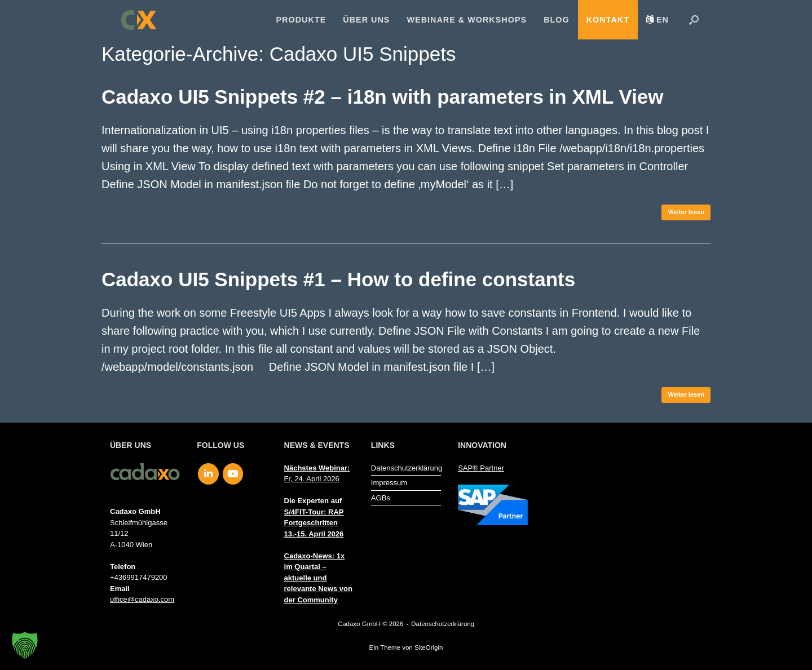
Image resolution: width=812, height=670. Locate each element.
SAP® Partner (481, 468)
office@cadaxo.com (142, 599)
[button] (694, 20)
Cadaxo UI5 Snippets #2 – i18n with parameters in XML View (383, 97)
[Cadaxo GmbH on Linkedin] (208, 474)
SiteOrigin (429, 647)
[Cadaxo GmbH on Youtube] (233, 474)
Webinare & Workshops (467, 20)
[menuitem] (657, 20)
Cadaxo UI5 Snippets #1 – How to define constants (338, 279)
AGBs (381, 498)
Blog (557, 20)
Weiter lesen (686, 212)
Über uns (366, 20)
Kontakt (608, 20)
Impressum (389, 483)
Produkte (301, 20)
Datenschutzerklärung (406, 468)
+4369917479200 (139, 577)
